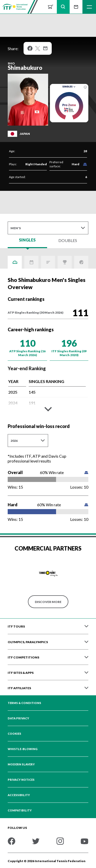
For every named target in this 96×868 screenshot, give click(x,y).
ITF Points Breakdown (48, 262)
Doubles (68, 240)
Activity (31, 262)
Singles (69, 87)
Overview (15, 262)
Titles (65, 262)
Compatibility (20, 810)
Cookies (14, 734)
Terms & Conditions (24, 703)
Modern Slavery (21, 764)
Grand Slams (81, 262)
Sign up (76, 7)
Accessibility (19, 795)
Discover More (48, 602)
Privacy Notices (21, 780)
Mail (45, 48)
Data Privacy (18, 718)
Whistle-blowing (23, 749)
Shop (50, 7)
